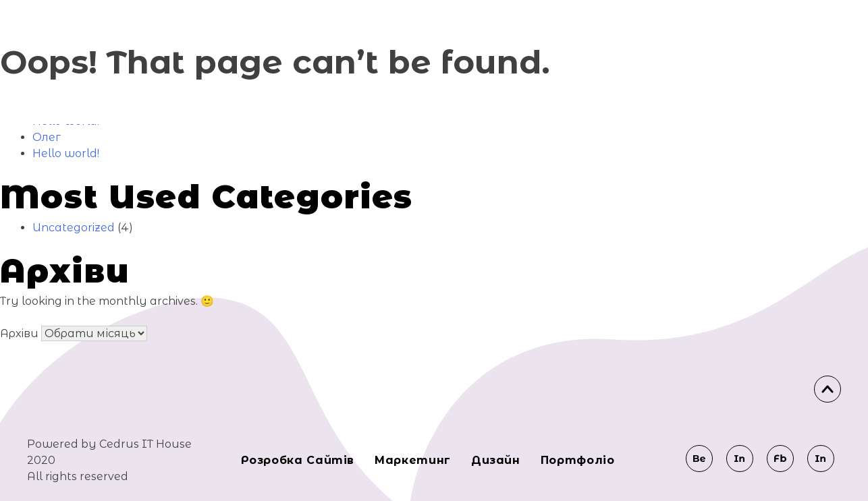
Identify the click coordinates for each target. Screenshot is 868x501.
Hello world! (66, 153)
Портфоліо (578, 460)
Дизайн (496, 460)
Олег (47, 137)
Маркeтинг (413, 460)
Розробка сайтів (298, 460)
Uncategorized (74, 228)
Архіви (19, 333)
